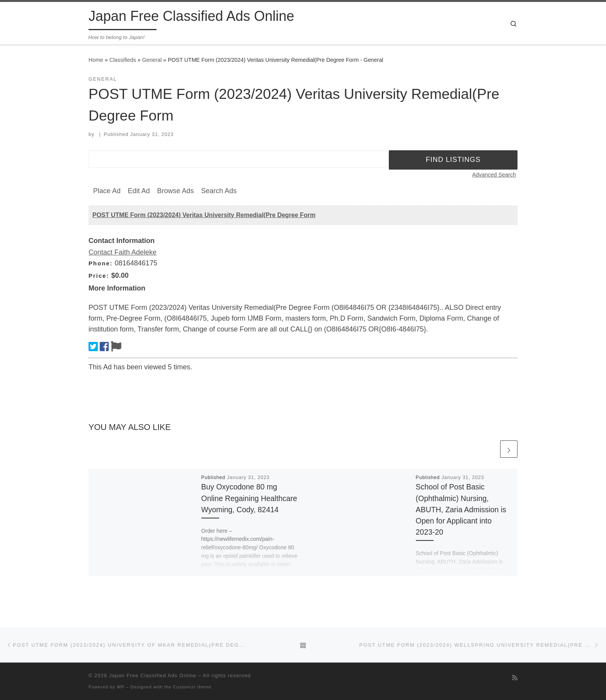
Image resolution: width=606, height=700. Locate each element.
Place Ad (107, 191)
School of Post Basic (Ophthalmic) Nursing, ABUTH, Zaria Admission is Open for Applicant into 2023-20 (461, 509)
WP (121, 687)
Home (96, 60)
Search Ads (219, 191)
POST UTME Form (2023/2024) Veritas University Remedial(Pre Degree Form (204, 215)
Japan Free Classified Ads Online (153, 675)
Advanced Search (494, 175)
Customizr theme (192, 687)
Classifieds (123, 60)
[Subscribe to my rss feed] (515, 678)
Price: (99, 276)
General (152, 60)
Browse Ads (175, 191)
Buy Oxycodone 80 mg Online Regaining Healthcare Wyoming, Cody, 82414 (249, 498)
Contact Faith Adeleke (123, 252)
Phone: (101, 263)
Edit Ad (139, 191)
